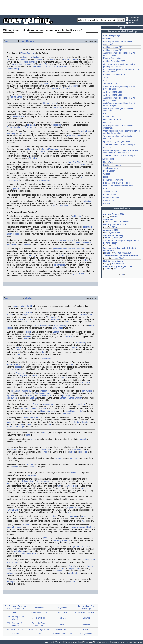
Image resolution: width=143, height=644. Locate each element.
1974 (81, 411)
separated (87, 227)
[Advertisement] (71, 7)
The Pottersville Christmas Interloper (119, 144)
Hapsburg (73, 86)
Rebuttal (86, 630)
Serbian (35, 375)
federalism (85, 131)
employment (12, 398)
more (122, 274)
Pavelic (28, 337)
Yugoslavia (56, 125)
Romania (31, 125)
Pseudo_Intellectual (123, 253)
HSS (61, 569)
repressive (11, 396)
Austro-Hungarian (40, 67)
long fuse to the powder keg (23, 64)
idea (7, 41)
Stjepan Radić (73, 508)
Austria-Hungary (43, 482)
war (59, 486)
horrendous (72, 517)
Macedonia (46, 358)
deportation (12, 245)
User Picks (107, 39)
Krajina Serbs (16, 97)
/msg (15, 306)
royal (37, 326)
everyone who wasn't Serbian (81, 527)
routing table (109, 117)
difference (46, 450)
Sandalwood (109, 201)
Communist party (48, 411)
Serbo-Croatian (75, 398)
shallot (28, 298)
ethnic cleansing (29, 62)
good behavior (79, 273)
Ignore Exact (132, 20)
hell (46, 452)
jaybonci (116, 217)
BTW (29, 424)
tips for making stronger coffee (117, 141)
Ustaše (63, 618)
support (22, 427)
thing (106, 217)
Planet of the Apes (111, 198)
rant (44, 433)
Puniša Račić (12, 510)
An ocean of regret (15, 630)
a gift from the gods (80, 547)
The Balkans (39, 608)
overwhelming (60, 326)
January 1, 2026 (110, 84)
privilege (66, 396)
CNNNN (86, 618)
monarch (10, 527)
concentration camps (62, 206)
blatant (10, 365)
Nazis (30, 149)
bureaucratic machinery (21, 391)
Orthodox (73, 347)
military (84, 315)
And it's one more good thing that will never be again (121, 242)
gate (115, 245)
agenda (85, 489)
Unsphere (108, 123)
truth (28, 435)
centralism (80, 404)
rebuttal (74, 582)
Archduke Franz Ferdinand (59, 67)
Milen (114, 227)
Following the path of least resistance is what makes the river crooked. (121, 152)
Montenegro (44, 180)
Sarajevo (20, 373)
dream (107, 222)
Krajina (29, 312)
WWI (45, 538)
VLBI (105, 81)
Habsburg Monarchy (62, 541)
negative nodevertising (113, 180)
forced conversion (83, 242)
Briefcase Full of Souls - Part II (117, 183)
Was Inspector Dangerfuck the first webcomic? (120, 249)
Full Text (130, 23)
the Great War (18, 116)
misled (72, 365)
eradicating (87, 201)
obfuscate (14, 467)
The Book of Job (110, 168)
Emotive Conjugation (112, 58)
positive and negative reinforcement (69, 249)
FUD (16, 365)
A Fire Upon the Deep (113, 92)
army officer (58, 328)
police (26, 396)
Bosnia (10, 315)
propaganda (12, 582)
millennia (25, 57)
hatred (72, 452)
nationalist (54, 319)
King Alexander (74, 136)
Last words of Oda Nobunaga (86, 608)
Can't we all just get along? (15, 618)
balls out (107, 147)
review (107, 238)
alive (43, 352)
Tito (31, 411)
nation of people (14, 234)
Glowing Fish (119, 238)
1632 (106, 78)
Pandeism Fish (119, 263)
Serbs (52, 60)
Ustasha (42, 151)
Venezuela (108, 220)
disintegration (27, 482)
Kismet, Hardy (109, 195)
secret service (44, 396)
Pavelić (28, 332)
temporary (74, 458)
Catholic (39, 60)
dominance (47, 393)
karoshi (107, 204)
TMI (39, 634)
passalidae (115, 232)
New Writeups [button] (122, 208)
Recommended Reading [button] (122, 31)
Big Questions (86, 634)
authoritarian (19, 552)
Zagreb (43, 409)
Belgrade (23, 375)
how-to (107, 269)
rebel (21, 424)
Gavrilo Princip (13, 69)
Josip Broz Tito (74, 162)
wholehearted (13, 427)
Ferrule (106, 189)
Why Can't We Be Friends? (15, 625)
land (90, 315)
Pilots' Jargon (109, 171)
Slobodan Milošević (32, 417)
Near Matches (132, 18)
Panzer (26, 339)
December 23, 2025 (112, 120)
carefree (29, 465)
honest (19, 354)
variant (63, 398)
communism (87, 391)
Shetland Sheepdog (112, 165)
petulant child (60, 265)
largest (18, 367)
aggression (60, 256)
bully (11, 369)
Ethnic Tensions (28, 53)
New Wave (108, 162)
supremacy (57, 108)
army (32, 396)
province (10, 484)
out (27, 322)
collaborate (11, 573)
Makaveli (75, 473)
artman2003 (118, 258)
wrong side (72, 486)
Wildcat (107, 174)
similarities (77, 450)
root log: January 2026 (113, 47)
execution (26, 245)
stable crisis (77, 216)
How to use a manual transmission (118, 186)
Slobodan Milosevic (39, 613)
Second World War (50, 149)
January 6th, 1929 (29, 554)
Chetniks (33, 158)
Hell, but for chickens (113, 261)
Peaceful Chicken (121, 222)
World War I (44, 64)
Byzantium (44, 84)
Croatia (17, 127)
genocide (83, 452)
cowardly (68, 337)
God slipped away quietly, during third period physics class (120, 65)
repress (18, 527)
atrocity (32, 256)
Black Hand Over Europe (86, 613)
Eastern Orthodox (71, 60)
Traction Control (110, 192)
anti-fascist (57, 571)
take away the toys (65, 240)
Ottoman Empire (50, 103)
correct (83, 439)
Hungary (54, 88)
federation (66, 413)
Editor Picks (108, 159)
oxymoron (32, 475)
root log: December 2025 (114, 61)
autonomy (11, 134)
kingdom (43, 391)
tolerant (13, 450)
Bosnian (50, 317)
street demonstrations (28, 409)
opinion (107, 253)
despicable (86, 517)
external (59, 458)
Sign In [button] (122, 27)
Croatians (23, 60)
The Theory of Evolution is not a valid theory (15, 608)
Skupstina (24, 134)
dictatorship (45, 326)
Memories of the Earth (63, 634)
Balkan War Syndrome (39, 630)
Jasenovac (63, 613)
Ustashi (56, 332)
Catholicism (80, 343)
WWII (82, 165)
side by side (85, 382)
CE (8, 60)
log (105, 232)
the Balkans (35, 57)
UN (87, 260)
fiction (107, 245)
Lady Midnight (28, 41)
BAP (105, 114)
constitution (71, 411)
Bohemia (66, 88)
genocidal (17, 189)
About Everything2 (111, 36)
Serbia (9, 127)
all (50, 424)
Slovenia (29, 127)
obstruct (33, 467)
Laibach (63, 625)
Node (106, 177)
